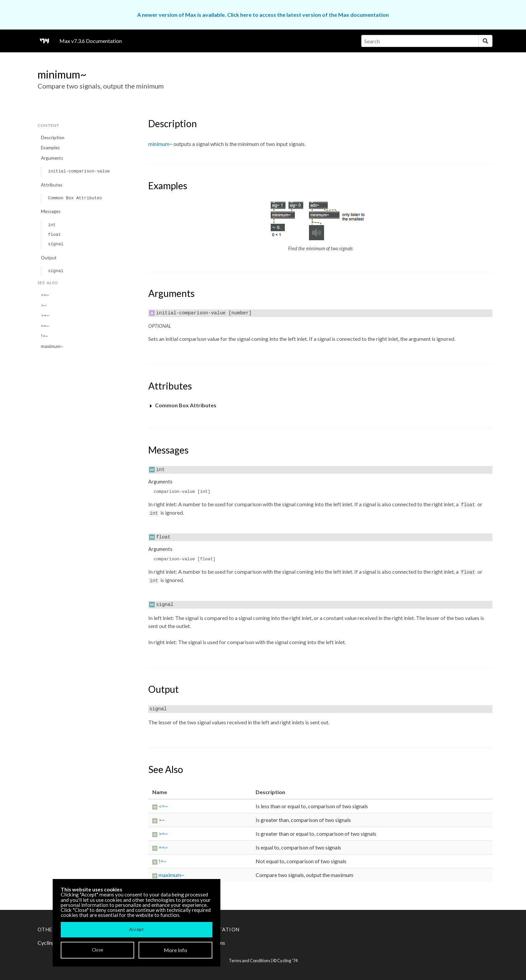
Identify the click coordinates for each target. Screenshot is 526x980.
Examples (50, 148)
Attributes (52, 185)
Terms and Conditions (250, 961)
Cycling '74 (287, 961)
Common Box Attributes (75, 198)
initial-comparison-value (79, 171)
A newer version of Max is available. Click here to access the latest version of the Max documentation (263, 15)
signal (56, 244)
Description (53, 138)
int (52, 225)
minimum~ (160, 144)
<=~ (45, 295)
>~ (44, 305)
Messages (51, 211)
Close (97, 950)
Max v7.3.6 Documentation (91, 41)
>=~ (45, 315)
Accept (136, 929)
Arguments (52, 158)
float (54, 235)
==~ (45, 326)
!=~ (44, 336)
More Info (175, 950)
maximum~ (52, 346)
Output (49, 258)
